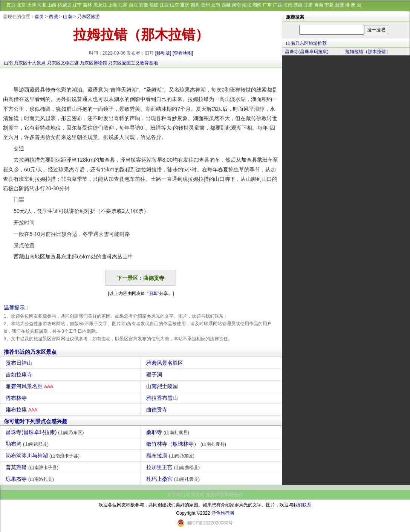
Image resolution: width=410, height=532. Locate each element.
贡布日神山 (20, 363)
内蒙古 (65, 5)
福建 (154, 5)
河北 (42, 5)
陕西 (298, 5)
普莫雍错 (33, 467)
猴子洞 (155, 375)
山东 (174, 5)
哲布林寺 (17, 398)
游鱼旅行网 (223, 513)
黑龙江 (100, 5)
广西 (277, 5)
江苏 (123, 5)
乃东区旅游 (89, 17)
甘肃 (308, 5)
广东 (267, 5)
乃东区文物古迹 (63, 63)
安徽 (144, 5)
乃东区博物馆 (93, 63)
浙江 (133, 5)
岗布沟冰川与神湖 (44, 456)
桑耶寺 (169, 432)
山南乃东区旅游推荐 (306, 43)
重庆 (185, 5)
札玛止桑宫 (174, 479)
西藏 (226, 5)
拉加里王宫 (174, 467)
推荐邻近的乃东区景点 (30, 352)
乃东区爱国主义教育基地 (133, 63)
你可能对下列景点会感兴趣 (35, 421)
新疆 (340, 5)
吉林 (87, 5)
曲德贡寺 (158, 410)
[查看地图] (183, 53)
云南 (216, 5)
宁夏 (329, 5)
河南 (236, 5)
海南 (288, 5)
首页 (11, 5)
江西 (164, 5)
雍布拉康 (22, 410)
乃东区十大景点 (30, 63)
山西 (52, 5)
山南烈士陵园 (163, 386)
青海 (319, 5)
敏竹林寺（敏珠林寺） (187, 444)
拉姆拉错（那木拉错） (368, 52)
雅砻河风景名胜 (30, 386)
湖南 (257, 5)
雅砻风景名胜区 (166, 363)
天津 (32, 5)
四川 (195, 5)
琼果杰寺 (31, 479)
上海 (113, 5)
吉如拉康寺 (20, 375)
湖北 (246, 5)
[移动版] (163, 53)
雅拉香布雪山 (163, 398)
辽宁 (77, 5)
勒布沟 (28, 444)
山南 (67, 17)
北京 (21, 5)
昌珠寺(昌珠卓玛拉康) (46, 432)
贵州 (205, 5)
